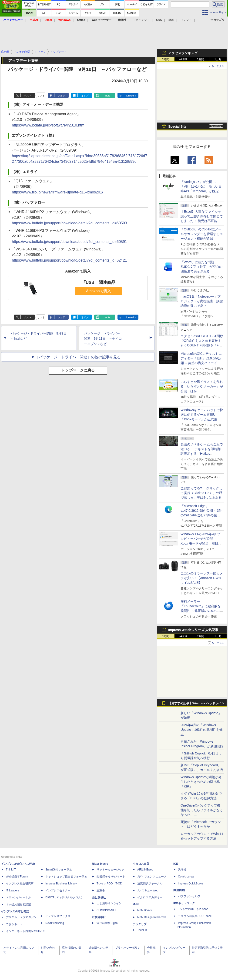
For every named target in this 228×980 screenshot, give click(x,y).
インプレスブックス (58, 916)
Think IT (11, 870)
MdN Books (144, 910)
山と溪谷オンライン (109, 903)
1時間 (166, 59)
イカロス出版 (141, 864)
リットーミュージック (111, 870)
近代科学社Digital (107, 923)
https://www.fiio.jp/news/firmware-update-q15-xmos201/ (57, 192)
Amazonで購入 (99, 291)
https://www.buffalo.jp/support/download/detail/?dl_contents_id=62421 (69, 260)
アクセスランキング (183, 53)
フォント (186, 20)
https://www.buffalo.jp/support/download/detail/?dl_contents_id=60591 (69, 242)
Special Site (177, 126)
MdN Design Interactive (152, 917)
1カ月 (218, 59)
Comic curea (186, 877)
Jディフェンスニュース (152, 877)
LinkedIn (131, 96)
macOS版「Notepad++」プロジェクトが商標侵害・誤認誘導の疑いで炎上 (202, 301)
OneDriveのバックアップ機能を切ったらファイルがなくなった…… (202, 810)
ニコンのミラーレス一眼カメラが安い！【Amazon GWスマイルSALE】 (202, 578)
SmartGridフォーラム (59, 870)
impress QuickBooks (191, 884)
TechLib (142, 930)
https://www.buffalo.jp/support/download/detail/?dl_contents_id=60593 (69, 223)
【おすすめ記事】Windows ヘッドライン (196, 703)
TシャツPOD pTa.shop (193, 909)
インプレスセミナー (58, 890)
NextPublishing (55, 923)
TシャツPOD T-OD (109, 884)
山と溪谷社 (99, 897)
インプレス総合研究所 (20, 884)
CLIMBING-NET (107, 910)
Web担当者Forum (17, 877)
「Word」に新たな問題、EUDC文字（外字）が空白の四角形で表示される (201, 267)
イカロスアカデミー (150, 897)
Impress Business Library (61, 884)
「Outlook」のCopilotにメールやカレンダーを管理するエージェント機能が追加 (202, 234)
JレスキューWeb (148, 890)
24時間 (183, 59)
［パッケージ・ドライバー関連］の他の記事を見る (78, 357)
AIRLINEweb (145, 870)
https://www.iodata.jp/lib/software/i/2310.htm (48, 125)
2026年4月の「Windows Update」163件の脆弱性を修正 (202, 730)
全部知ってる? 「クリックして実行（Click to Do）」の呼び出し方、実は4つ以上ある (201, 493)
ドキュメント (141, 20)
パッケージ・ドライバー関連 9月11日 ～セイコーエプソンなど (103, 339)
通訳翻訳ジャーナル (150, 884)
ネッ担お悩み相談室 (18, 904)
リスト (41, 96)
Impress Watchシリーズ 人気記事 (193, 630)
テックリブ (140, 924)
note (108, 96)
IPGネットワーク (184, 903)
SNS (159, 20)
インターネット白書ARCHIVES (25, 931)
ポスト (28, 96)
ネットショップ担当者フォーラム (66, 877)
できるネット (14, 924)
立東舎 (101, 890)
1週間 (201, 59)
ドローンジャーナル (18, 897)
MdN (136, 904)
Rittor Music (100, 864)
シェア (61, 96)
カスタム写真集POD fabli (195, 916)
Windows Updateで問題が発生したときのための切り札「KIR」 (201, 782)
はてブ (85, 96)
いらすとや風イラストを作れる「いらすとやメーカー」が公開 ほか (202, 386)
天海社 (182, 870)
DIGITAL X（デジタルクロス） (65, 897)
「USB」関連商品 (99, 282)
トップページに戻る (78, 370)
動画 (171, 20)
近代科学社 (99, 917)
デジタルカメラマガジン (21, 917)
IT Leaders (12, 890)
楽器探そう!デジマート (111, 877)
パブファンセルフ (189, 896)
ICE (176, 864)
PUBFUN (179, 890)
